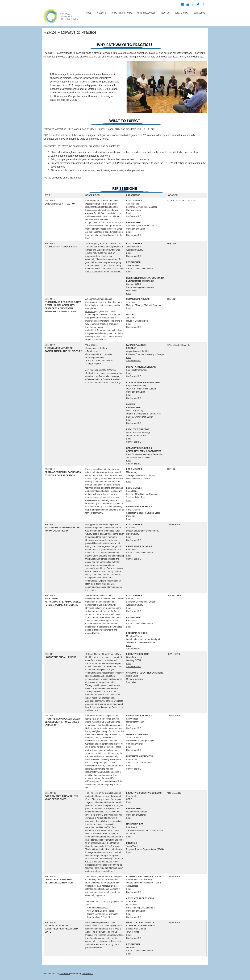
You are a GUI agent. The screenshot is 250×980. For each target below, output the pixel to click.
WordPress (88, 974)
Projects (101, 13)
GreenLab (90, 312)
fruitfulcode (65, 974)
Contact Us (199, 13)
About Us (165, 13)
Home (89, 13)
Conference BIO (134, 216)
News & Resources (146, 13)
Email (129, 213)
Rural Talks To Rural (122, 13)
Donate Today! (182, 13)
